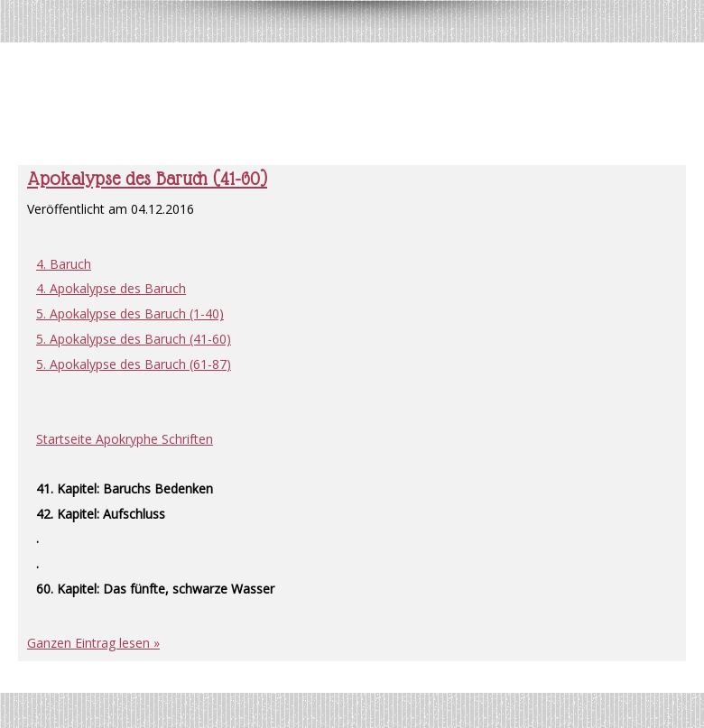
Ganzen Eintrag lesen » (93, 643)
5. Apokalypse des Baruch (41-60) (134, 339)
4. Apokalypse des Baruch (111, 288)
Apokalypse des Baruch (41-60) (147, 179)
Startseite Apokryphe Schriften (125, 439)
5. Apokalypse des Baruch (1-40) (130, 313)
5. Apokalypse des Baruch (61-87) (134, 364)
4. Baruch (64, 264)
